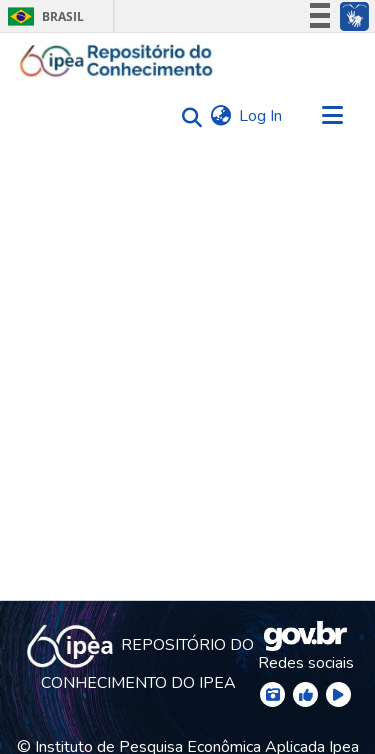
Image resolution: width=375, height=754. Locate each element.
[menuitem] (220, 116)
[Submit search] (186, 116)
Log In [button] (261, 116)
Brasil (42, 16)
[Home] (116, 61)
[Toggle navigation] (332, 116)
